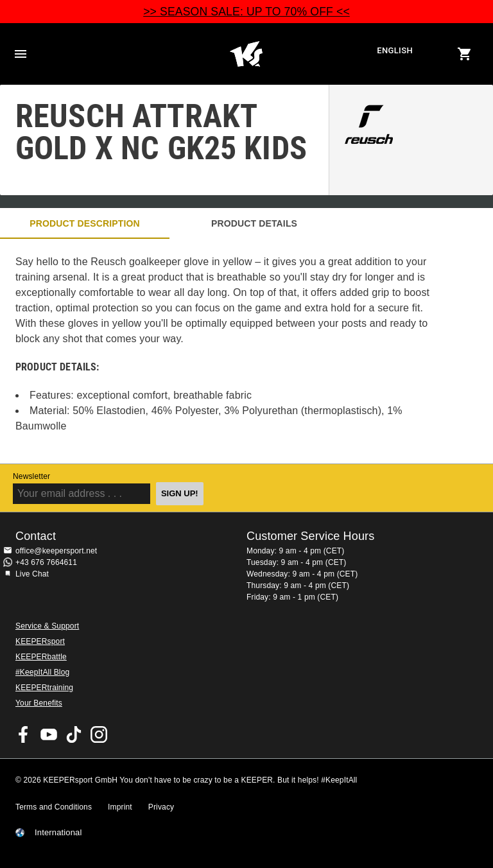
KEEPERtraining (44, 688)
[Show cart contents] (465, 54)
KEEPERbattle (41, 657)
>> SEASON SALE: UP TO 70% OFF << (246, 12)
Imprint (120, 807)
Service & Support (47, 626)
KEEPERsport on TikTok (74, 734)
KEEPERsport (40, 641)
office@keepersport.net (56, 551)
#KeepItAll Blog (42, 672)
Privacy (161, 807)
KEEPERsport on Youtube (49, 734)
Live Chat (32, 574)
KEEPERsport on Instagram (99, 734)
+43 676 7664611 (46, 562)
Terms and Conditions (54, 807)
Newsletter (31, 476)
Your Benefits (39, 703)
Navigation (21, 54)
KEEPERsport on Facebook (24, 734)
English (395, 50)
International (58, 833)
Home (246, 54)
